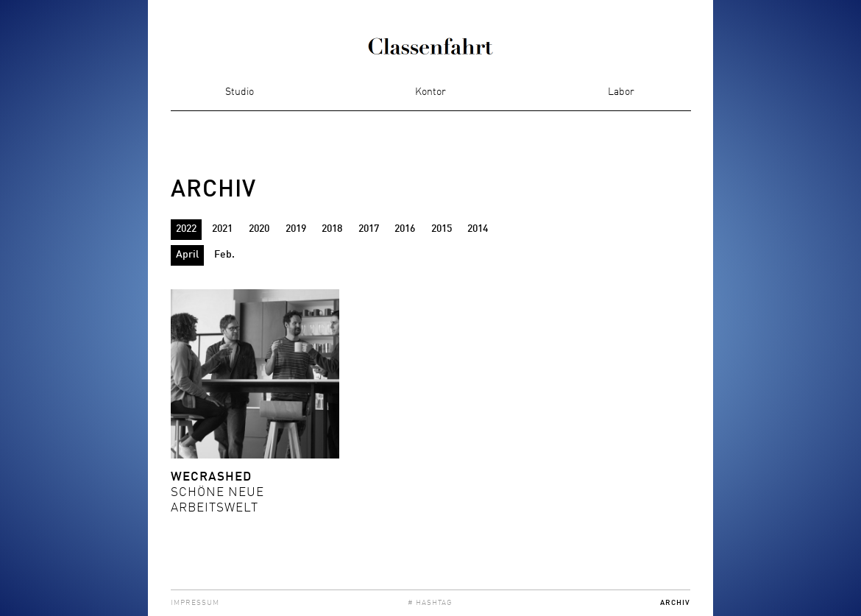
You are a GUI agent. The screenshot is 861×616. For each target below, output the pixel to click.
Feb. (224, 255)
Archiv (675, 603)
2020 (259, 229)
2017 (369, 229)
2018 (332, 229)
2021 (222, 229)
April (187, 255)
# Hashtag (430, 603)
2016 (405, 229)
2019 (296, 229)
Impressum (195, 603)
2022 (186, 229)
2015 (442, 229)
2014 (478, 229)
